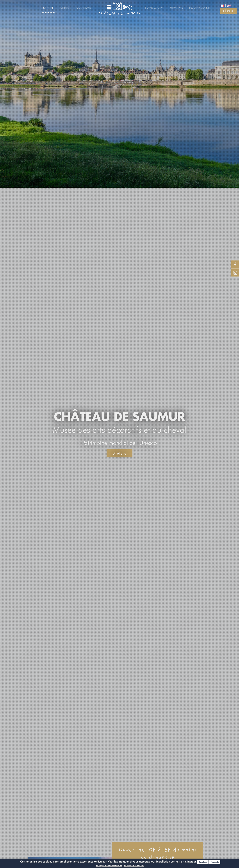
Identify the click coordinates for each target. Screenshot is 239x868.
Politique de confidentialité (109, 866)
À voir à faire (154, 8)
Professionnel (200, 8)
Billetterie (228, 11)
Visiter (65, 8)
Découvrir (84, 8)
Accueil (48, 8)
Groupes (176, 8)
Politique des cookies (134, 866)
